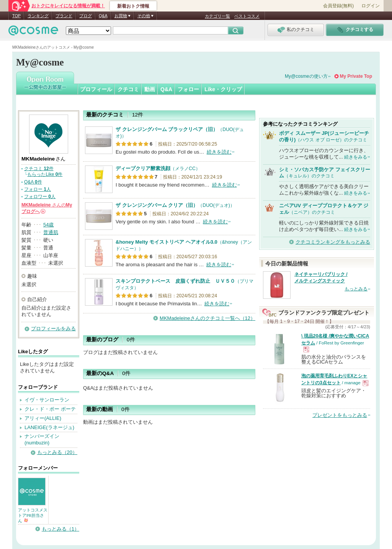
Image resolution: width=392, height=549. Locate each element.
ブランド (64, 16)
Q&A (103, 16)
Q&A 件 (33, 182)
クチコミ (128, 89)
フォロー (188, 89)
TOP (16, 16)
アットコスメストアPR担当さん (33, 515)
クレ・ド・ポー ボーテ (50, 409)
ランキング (38, 16)
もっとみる (356, 289)
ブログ (86, 16)
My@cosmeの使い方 (306, 76)
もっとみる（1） (60, 529)
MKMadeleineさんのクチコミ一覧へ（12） (207, 318)
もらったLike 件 (45, 174)
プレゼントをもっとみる (340, 415)
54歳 (48, 225)
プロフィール (96, 89)
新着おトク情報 (133, 6)
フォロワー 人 (40, 197)
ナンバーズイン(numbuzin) (42, 439)
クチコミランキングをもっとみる (333, 242)
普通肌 (51, 232)
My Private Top (356, 76)
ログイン (371, 6)
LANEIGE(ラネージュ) (49, 427)
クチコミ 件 (39, 169)
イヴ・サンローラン (47, 400)
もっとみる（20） (57, 452)
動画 (150, 89)
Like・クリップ (223, 89)
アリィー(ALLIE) (43, 418)
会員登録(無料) (338, 6)
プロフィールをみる (53, 329)
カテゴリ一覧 (217, 16)
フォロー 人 (38, 189)
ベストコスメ (247, 16)
